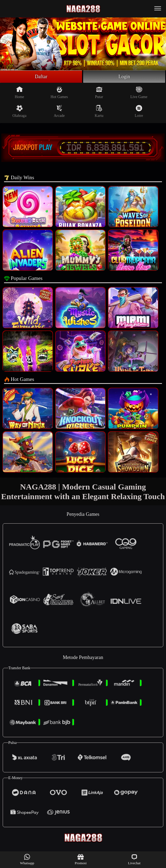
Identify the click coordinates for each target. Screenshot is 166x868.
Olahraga (19, 111)
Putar (99, 92)
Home (20, 92)
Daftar (41, 77)
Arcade (59, 111)
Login (124, 77)
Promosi (81, 859)
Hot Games (59, 92)
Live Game (139, 92)
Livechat (134, 859)
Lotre (139, 111)
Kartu (99, 111)
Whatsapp (27, 859)
